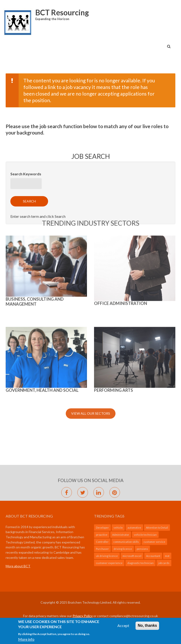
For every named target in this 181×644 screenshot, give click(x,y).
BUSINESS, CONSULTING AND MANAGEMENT (35, 153)
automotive (134, 528)
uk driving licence (107, 556)
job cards (164, 563)
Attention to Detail (157, 528)
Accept (123, 627)
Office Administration (121, 155)
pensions (142, 549)
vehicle (118, 528)
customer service (154, 542)
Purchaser (102, 549)
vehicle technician (145, 535)
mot (167, 556)
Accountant (153, 556)
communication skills (126, 542)
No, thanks (147, 627)
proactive (102, 535)
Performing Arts (113, 242)
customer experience (109, 563)
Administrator (121, 535)
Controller (102, 542)
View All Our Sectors (91, 265)
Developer (102, 528)
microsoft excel (132, 556)
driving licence (123, 549)
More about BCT (18, 566)
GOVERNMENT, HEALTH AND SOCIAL (42, 242)
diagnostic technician (140, 563)
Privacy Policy (83, 616)
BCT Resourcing (62, 12)
